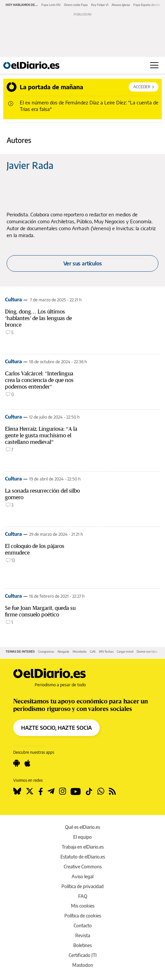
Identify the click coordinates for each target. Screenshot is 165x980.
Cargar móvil (125, 652)
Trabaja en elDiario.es (83, 847)
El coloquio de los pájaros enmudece (35, 549)
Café (93, 652)
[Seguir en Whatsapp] (101, 791)
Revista (83, 935)
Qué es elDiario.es (82, 827)
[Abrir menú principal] (154, 65)
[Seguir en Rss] (112, 791)
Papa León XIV (51, 5)
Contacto (83, 926)
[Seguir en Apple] (27, 763)
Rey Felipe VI (100, 5)
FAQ (83, 896)
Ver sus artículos (83, 263)
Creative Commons (83, 867)
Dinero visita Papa (76, 5)
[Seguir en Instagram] (63, 791)
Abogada (63, 652)
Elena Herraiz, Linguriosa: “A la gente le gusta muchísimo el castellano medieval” (41, 436)
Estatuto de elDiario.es (83, 857)
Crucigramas (46, 652)
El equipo (82, 837)
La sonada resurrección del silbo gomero (42, 494)
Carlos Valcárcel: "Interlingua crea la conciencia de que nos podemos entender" (39, 380)
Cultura (13, 299)
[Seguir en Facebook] (41, 791)
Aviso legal (82, 876)
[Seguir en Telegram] (51, 791)
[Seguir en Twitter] (30, 791)
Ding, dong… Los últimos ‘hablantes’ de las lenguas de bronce (38, 318)
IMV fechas (106, 652)
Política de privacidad (82, 886)
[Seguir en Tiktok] (89, 791)
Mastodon (83, 965)
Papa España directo (147, 5)
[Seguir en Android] (16, 763)
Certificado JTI (83, 955)
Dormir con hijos (147, 652)
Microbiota (80, 652)
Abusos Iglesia (121, 5)
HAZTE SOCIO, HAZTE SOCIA (56, 728)
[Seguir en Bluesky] (17, 791)
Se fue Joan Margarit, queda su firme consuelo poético (40, 611)
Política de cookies (83, 916)
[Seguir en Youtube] (76, 791)
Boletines (82, 945)
